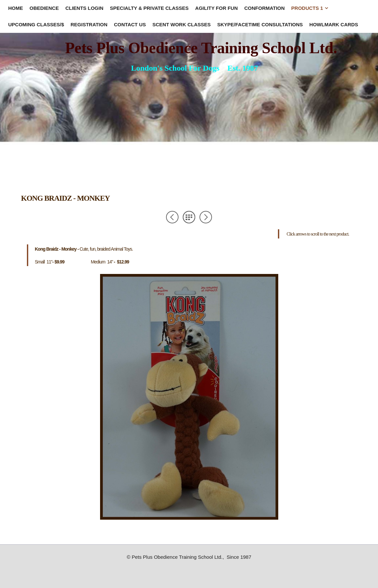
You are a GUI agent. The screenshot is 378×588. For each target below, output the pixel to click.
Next (206, 217)
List (189, 217)
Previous (172, 217)
